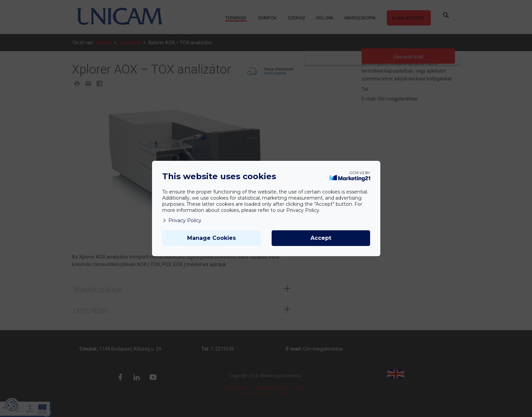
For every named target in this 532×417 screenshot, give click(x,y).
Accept (321, 238)
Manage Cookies (211, 238)
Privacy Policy (182, 220)
